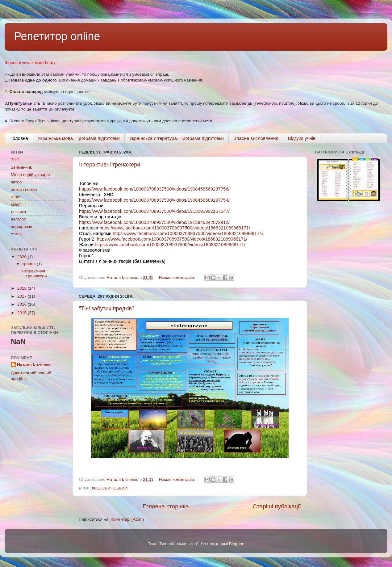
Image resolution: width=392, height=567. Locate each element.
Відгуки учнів (302, 138)
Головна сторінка (166, 506)
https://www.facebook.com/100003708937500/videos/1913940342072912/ (154, 222)
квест (16, 204)
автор (16, 182)
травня (29, 264)
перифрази (22, 227)
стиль (16, 234)
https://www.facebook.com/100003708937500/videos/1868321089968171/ (175, 228)
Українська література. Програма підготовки (177, 138)
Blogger (236, 544)
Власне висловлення (256, 138)
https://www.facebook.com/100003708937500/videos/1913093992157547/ (154, 211)
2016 (23, 304)
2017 (23, 296)
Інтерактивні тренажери (110, 165)
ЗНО (15, 160)
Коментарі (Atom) (127, 519)
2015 (23, 313)
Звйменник (21, 167)
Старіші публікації (277, 506)
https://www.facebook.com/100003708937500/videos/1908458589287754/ (154, 200)
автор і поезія (24, 189)
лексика (18, 212)
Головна (19, 138)
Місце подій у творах (31, 175)
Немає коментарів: (177, 277)
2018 (23, 288)
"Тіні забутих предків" (106, 309)
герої (16, 197)
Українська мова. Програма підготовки (79, 138)
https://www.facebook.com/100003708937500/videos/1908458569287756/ (154, 189)
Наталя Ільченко (34, 365)
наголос (18, 219)
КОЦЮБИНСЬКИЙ (110, 488)
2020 (23, 257)
